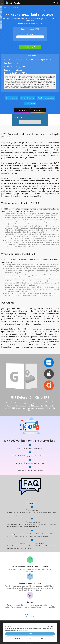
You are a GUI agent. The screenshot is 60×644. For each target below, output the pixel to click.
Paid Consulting (30, 643)
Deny (43, 638)
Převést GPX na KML (28, 98)
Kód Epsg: (30, 34)
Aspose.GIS (19, 605)
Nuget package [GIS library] (22, 110)
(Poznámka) (30, 616)
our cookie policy (23, 630)
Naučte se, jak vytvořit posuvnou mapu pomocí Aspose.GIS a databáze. (30, 11)
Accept (30, 634)
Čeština (54, 3)
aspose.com (29, 23)
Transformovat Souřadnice (46, 98)
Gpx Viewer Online (12, 98)
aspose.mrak (38, 23)
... (30, 122)
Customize (17, 638)
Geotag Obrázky (30, 104)
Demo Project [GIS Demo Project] (38, 110)
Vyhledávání (30, 47)
